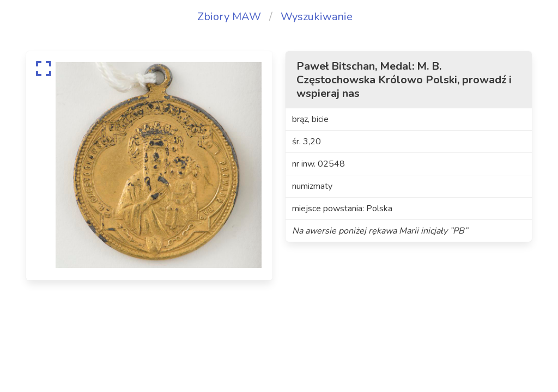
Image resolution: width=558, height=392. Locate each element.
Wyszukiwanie (317, 17)
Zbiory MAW (229, 17)
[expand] (44, 69)
